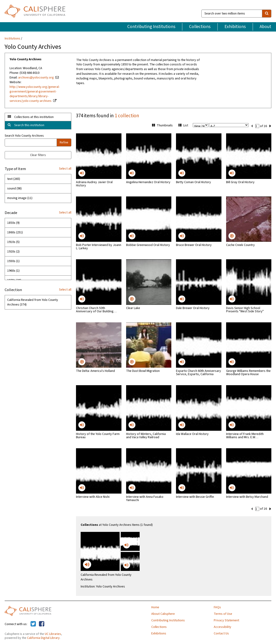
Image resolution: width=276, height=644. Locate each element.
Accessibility (223, 626)
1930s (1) (13, 261)
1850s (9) (13, 223)
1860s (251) (15, 232)
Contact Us (221, 633)
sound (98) (14, 189)
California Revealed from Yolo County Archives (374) (33, 302)
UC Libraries (53, 633)
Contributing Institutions (151, 27)
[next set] (270, 126)
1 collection (127, 116)
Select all (65, 169)
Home (155, 607)
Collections (200, 27)
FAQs (217, 607)
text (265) (14, 179)
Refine (64, 142)
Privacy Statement (226, 620)
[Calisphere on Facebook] (42, 624)
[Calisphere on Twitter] (33, 624)
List (183, 125)
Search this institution (29, 125)
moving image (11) (20, 198)
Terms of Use (223, 613)
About (266, 27)
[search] (267, 14)
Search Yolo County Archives (24, 136)
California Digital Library (43, 637)
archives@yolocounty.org (36, 78)
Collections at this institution (34, 117)
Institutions (12, 39)
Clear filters (38, 155)
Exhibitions (235, 27)
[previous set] (252, 126)
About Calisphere (163, 613)
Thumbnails (162, 125)
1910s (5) (13, 242)
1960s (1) (13, 271)
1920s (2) (13, 252)
